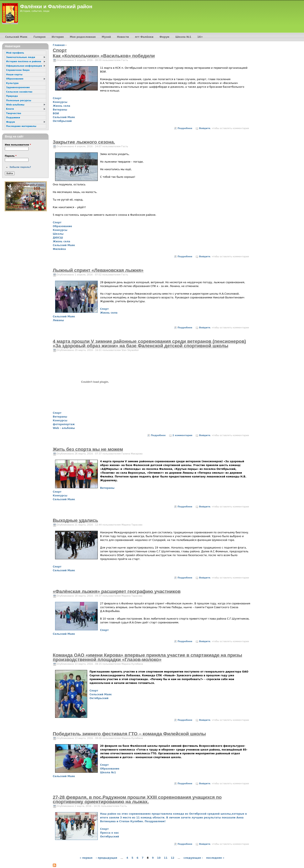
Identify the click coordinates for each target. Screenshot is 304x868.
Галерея (40, 37)
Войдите (205, 128)
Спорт (57, 98)
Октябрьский (62, 121)
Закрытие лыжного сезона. (84, 142)
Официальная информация (24, 66)
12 (173, 858)
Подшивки (13, 118)
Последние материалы (21, 126)
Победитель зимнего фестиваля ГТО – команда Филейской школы (129, 734)
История (58, 37)
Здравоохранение (18, 87)
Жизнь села (61, 106)
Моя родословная (83, 37)
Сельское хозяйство (19, 92)
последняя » (215, 858)
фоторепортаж (64, 424)
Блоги (10, 109)
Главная (59, 45)
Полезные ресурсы (19, 100)
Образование (62, 226)
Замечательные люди (21, 57)
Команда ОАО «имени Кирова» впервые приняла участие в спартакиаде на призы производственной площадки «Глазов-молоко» (147, 657)
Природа (12, 96)
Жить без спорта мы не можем (88, 449)
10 (159, 858)
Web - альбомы (64, 428)
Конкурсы (60, 102)
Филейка (59, 249)
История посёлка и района (24, 61)
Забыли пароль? (20, 167)
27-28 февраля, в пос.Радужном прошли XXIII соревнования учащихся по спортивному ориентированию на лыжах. (137, 799)
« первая (86, 858)
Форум (164, 37)
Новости (123, 37)
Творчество (14, 113)
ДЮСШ (58, 238)
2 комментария (182, 435)
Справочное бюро (18, 70)
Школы (58, 234)
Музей (106, 37)
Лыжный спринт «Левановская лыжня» (98, 270)
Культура (12, 83)
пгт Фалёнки (144, 37)
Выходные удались (75, 520)
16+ (200, 37)
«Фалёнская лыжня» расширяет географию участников (117, 591)
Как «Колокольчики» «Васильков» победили (104, 56)
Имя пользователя (18, 145)
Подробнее (185, 128)
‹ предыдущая (107, 858)
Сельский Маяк (64, 117)
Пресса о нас (109, 833)
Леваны (58, 320)
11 (166, 858)
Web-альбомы (15, 105)
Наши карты (14, 75)
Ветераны (60, 110)
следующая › (193, 858)
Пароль (11, 156)
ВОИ (56, 113)
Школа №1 (108, 772)
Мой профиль (15, 53)
